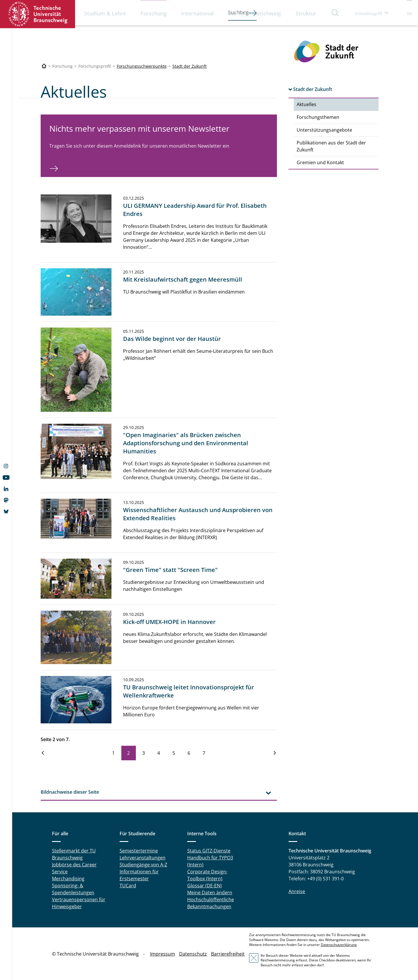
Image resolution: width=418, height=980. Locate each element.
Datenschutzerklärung (339, 945)
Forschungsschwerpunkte (142, 66)
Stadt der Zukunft (190, 66)
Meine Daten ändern (210, 893)
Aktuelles (307, 104)
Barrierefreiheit (228, 954)
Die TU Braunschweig (255, 13)
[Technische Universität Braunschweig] (44, 66)
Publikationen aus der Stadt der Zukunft (331, 146)
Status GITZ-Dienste (209, 851)
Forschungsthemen (318, 117)
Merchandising (68, 879)
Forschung (154, 13)
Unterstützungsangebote (324, 130)
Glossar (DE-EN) (205, 886)
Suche (335, 13)
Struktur (306, 13)
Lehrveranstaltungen (143, 858)
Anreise (297, 891)
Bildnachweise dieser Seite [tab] (70, 792)
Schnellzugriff (369, 14)
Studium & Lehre (105, 13)
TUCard (128, 886)
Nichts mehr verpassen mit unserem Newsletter (139, 128)
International (197, 13)
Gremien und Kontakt (320, 162)
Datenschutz (193, 954)
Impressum (163, 954)
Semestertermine (139, 851)
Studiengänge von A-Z (143, 865)
